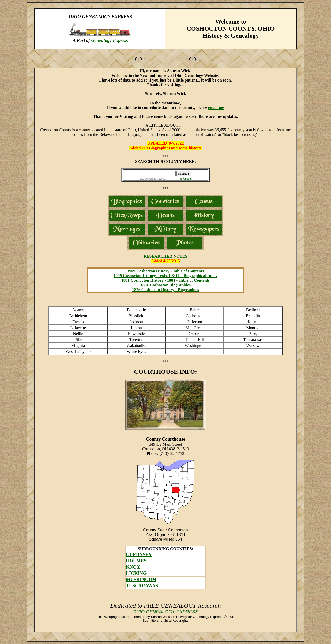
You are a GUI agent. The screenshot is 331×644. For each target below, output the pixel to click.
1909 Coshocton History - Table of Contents (166, 271)
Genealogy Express (110, 40)
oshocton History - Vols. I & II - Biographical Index (172, 276)
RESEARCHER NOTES (165, 256)
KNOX (133, 567)
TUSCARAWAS (142, 586)
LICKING (136, 573)
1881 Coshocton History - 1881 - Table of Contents (165, 280)
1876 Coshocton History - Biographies (166, 290)
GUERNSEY (139, 555)
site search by (153, 179)
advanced (185, 179)
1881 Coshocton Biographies (165, 285)
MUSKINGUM (141, 580)
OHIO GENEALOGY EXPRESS (165, 612)
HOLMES (136, 561)
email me (216, 108)
